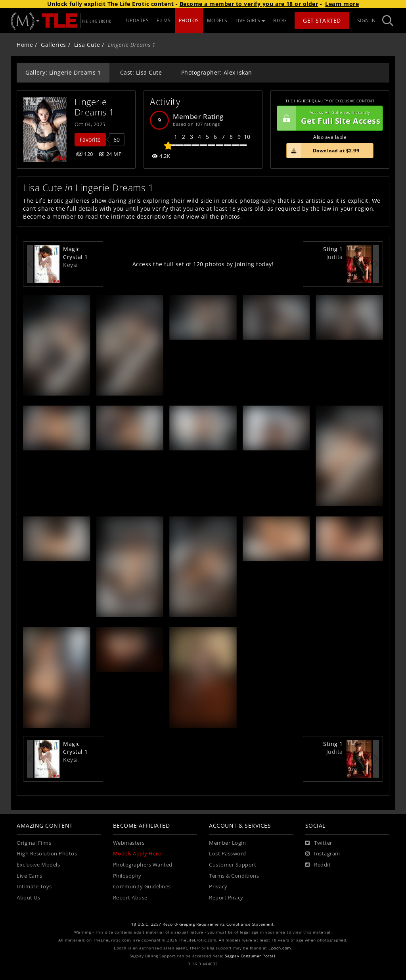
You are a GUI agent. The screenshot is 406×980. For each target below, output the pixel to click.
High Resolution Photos (47, 854)
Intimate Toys (34, 887)
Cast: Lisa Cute (141, 72)
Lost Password (228, 854)
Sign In (367, 20)
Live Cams (30, 876)
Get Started (322, 20)
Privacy (218, 887)
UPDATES (138, 20)
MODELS (217, 20)
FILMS (164, 20)
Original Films (34, 843)
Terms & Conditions (234, 876)
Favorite (90, 139)
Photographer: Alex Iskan (217, 72)
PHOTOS (189, 20)
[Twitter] (319, 843)
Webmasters (129, 843)
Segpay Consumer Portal (250, 956)
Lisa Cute (87, 45)
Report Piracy (226, 898)
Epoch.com (280, 948)
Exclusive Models (38, 865)
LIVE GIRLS (251, 20)
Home (25, 45)
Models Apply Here (137, 854)
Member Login (227, 843)
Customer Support (233, 865)
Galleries (54, 45)
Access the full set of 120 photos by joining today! (203, 264)
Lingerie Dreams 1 (95, 107)
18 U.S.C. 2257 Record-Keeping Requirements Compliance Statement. (203, 924)
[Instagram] (323, 854)
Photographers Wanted (143, 865)
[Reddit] (318, 865)
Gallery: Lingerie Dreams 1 (63, 72)
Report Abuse (130, 898)
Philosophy (127, 876)
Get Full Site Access (329, 118)
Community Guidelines (142, 887)
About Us (28, 898)
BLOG (280, 20)
